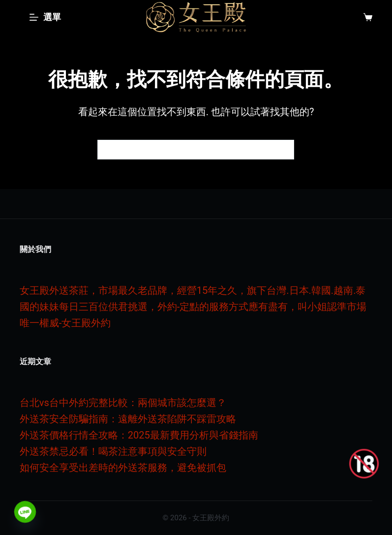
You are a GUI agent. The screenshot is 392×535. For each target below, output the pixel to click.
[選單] (45, 17)
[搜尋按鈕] (284, 150)
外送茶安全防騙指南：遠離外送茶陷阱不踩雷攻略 (128, 419)
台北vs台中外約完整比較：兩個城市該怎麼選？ (123, 403)
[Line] (25, 512)
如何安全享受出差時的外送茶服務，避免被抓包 (123, 468)
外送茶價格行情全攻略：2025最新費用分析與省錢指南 (139, 435)
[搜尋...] (186, 150)
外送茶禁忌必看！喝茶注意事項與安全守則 (113, 451)
